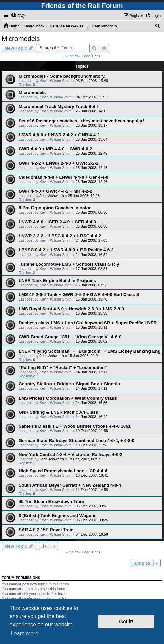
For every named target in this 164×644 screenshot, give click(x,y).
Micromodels (21, 39)
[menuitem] (18, 16)
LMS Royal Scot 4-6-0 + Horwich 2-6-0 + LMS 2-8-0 (71, 309)
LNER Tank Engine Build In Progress (57, 281)
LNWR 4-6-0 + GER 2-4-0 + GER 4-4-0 (57, 222)
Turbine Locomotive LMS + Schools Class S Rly (69, 264)
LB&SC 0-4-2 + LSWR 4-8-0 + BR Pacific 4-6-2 (66, 250)
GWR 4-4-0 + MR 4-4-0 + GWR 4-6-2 (55, 149)
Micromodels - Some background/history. (62, 76)
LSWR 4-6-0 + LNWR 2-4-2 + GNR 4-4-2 (59, 135)
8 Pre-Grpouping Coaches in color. (55, 208)
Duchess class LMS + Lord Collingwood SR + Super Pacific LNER (88, 323)
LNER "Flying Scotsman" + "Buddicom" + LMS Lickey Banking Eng (89, 351)
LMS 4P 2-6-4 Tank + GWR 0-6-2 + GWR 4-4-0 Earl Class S (79, 295)
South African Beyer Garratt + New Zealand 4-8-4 (70, 485)
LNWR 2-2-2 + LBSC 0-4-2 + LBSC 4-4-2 (60, 236)
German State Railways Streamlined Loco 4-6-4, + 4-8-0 (76, 440)
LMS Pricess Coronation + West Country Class (68, 398)
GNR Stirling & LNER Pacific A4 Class (58, 412)
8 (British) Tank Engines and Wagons (58, 516)
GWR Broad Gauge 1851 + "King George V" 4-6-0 (70, 337)
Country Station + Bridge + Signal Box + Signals (69, 384)
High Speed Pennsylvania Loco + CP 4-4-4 (63, 471)
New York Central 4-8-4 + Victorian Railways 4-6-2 (70, 454)
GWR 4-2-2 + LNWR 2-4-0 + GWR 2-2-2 (58, 163)
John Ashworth (52, 196)
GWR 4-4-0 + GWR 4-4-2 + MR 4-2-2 (55, 191)
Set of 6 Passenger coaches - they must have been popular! (81, 121)
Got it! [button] (126, 622)
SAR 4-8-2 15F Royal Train (46, 530)
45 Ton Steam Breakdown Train (51, 501)
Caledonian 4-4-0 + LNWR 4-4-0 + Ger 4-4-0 (63, 177)
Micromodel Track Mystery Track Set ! (58, 107)
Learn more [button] (25, 633)
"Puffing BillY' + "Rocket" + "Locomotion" (63, 367)
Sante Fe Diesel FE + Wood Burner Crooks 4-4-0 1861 (75, 426)
